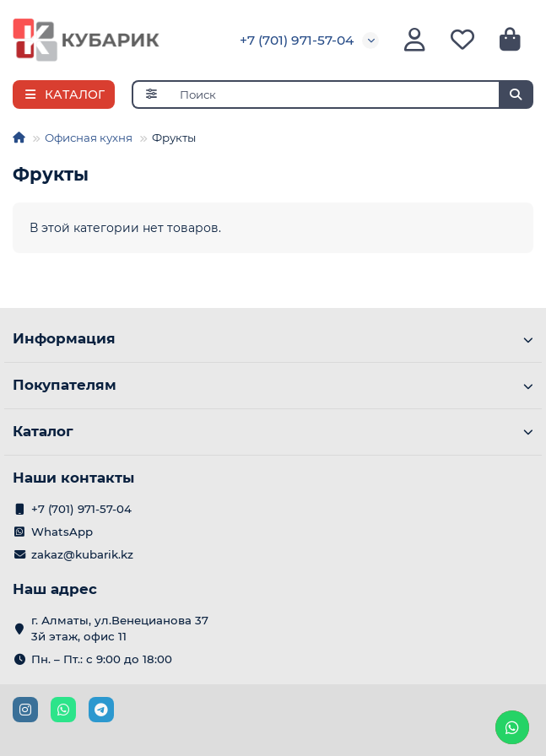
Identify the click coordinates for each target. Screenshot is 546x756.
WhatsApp (62, 532)
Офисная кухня (89, 138)
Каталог (273, 431)
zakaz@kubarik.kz (82, 554)
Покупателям (273, 385)
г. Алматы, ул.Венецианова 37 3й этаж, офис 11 (120, 628)
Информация (273, 338)
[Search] (352, 94)
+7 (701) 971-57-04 (297, 40)
